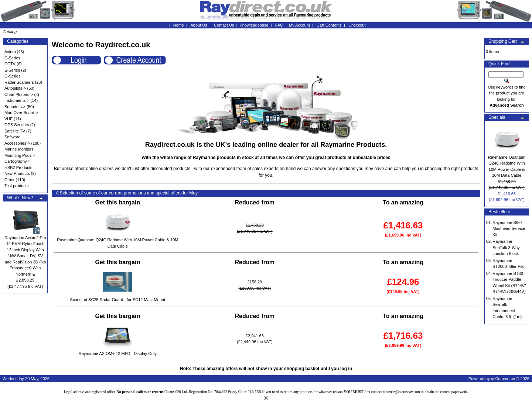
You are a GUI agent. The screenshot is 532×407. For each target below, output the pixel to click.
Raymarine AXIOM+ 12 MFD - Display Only (118, 353)
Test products (16, 186)
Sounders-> (15, 107)
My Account (299, 25)
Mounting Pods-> (20, 155)
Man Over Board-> (21, 113)
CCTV (10, 64)
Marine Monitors (19, 149)
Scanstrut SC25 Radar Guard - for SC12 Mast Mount (118, 300)
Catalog (10, 32)
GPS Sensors (17, 125)
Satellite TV (15, 131)
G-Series (12, 76)
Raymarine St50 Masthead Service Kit (509, 229)
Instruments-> (17, 100)
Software (12, 137)
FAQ (279, 25)
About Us (199, 25)
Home (179, 25)
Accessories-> (17, 143)
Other (10, 180)
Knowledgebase (254, 25)
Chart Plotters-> (19, 94)
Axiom (10, 52)
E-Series (12, 70)
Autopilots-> (15, 88)
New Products (17, 173)
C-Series (12, 58)
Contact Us (224, 25)
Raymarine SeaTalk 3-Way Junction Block (506, 247)
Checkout (357, 25)
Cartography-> (18, 161)
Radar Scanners (19, 82)
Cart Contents (329, 25)
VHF (8, 119)
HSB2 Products (18, 168)
